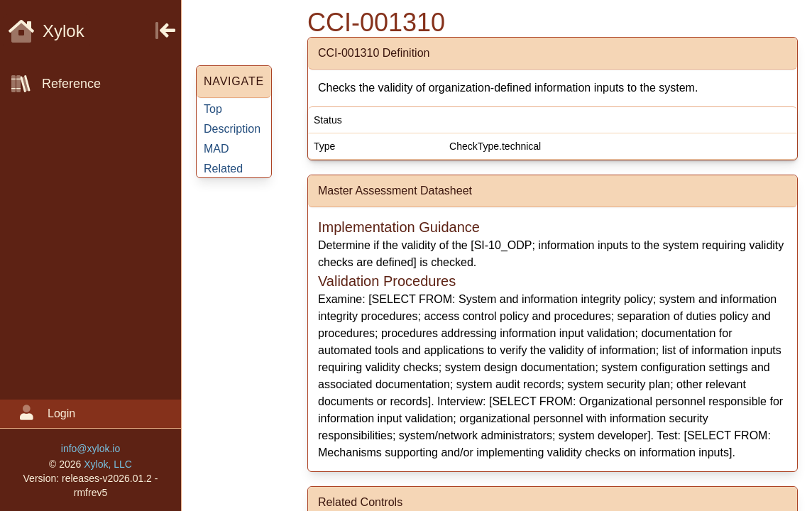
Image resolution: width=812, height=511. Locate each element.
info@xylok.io (90, 449)
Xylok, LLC (108, 464)
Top (213, 109)
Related (223, 169)
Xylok (46, 31)
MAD (216, 149)
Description (232, 129)
